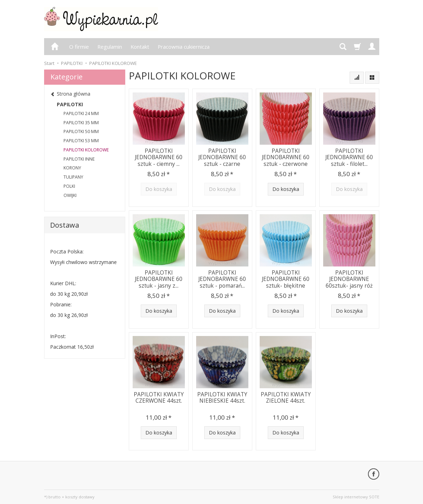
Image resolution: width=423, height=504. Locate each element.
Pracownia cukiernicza (184, 47)
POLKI (69, 186)
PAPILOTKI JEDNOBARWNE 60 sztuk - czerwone (286, 157)
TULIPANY (73, 177)
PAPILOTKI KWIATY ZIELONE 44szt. (286, 398)
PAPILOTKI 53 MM (81, 141)
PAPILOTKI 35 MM (81, 123)
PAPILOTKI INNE (79, 159)
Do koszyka (286, 189)
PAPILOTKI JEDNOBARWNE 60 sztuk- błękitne (286, 279)
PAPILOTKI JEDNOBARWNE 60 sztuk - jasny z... (159, 279)
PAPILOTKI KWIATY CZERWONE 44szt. (159, 398)
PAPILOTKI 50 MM (81, 131)
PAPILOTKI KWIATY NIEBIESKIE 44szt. (222, 398)
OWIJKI (70, 195)
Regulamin (110, 47)
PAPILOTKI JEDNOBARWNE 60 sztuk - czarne (222, 157)
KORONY (72, 168)
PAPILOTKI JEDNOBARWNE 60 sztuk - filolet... (349, 157)
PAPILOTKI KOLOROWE (86, 150)
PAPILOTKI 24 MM (81, 113)
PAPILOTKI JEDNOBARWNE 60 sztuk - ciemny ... (159, 157)
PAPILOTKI (70, 104)
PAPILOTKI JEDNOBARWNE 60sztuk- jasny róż (349, 279)
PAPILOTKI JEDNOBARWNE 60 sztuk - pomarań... (222, 279)
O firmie (79, 47)
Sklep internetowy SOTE (356, 497)
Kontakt (140, 47)
